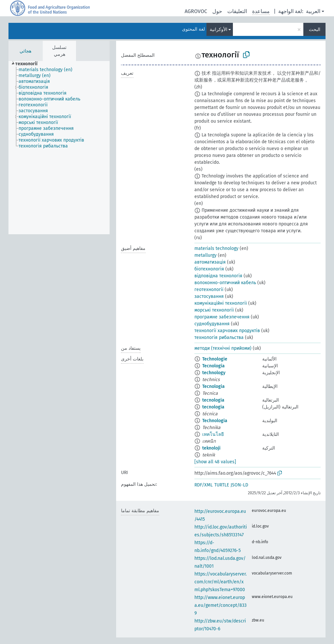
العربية (313, 11)
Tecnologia (213, 386)
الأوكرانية (219, 30)
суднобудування (212, 324)
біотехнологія (209, 269)
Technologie (215, 359)
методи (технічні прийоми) (223, 348)
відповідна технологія (218, 276)
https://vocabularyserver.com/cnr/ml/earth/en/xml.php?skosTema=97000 (220, 582)
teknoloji (211, 448)
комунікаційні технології (221, 303)
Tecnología (213, 366)
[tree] (59, 148)
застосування (209, 296)
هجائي (25, 51)
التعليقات (237, 11)
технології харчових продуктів (227, 331)
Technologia (215, 421)
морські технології (214, 310)
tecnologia (213, 400)
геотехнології (209, 290)
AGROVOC (196, 11)
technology (214, 373)
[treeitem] (29, 64)
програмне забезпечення (222, 317)
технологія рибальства (219, 337)
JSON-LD (239, 485)
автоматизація (210, 262)
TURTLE (222, 485)
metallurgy (205, 255)
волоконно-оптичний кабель (225, 283)
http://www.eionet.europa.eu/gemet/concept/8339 (220, 605)
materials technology (216, 248)
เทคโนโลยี (213, 434)
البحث (315, 30)
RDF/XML (204, 485)
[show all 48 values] (215, 462)
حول (217, 11)
